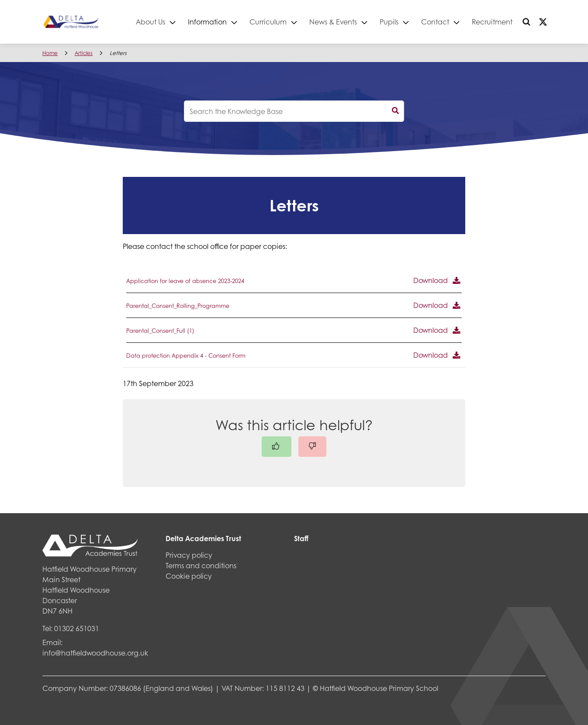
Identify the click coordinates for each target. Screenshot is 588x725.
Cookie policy (189, 576)
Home (50, 53)
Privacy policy (189, 555)
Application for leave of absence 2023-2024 (185, 281)
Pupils (389, 22)
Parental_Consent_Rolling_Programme (178, 306)
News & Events (333, 22)
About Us (150, 22)
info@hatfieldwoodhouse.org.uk (95, 653)
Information (207, 22)
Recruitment (492, 22)
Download (431, 280)
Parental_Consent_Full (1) (160, 331)
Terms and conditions (201, 565)
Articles (84, 53)
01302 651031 (77, 628)
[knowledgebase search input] (294, 111)
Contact (435, 22)
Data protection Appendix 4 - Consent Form (186, 356)
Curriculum (268, 22)
